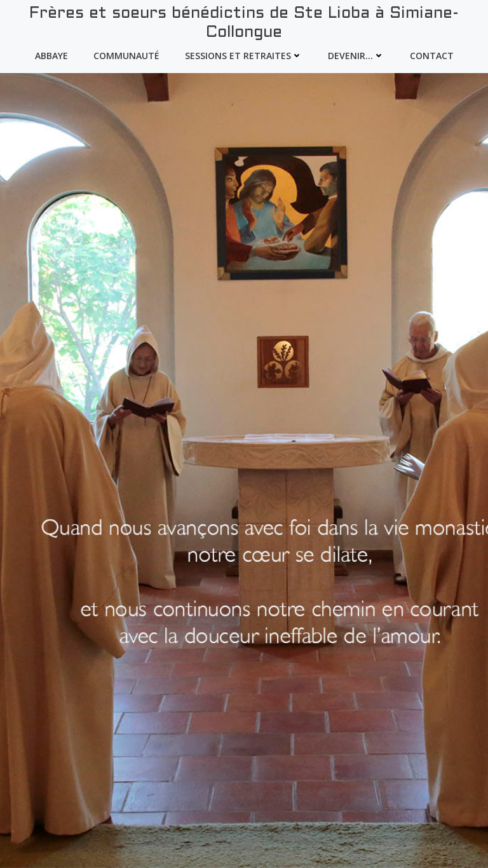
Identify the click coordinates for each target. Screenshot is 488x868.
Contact (432, 56)
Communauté (126, 56)
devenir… (356, 56)
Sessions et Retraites (244, 56)
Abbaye (51, 56)
